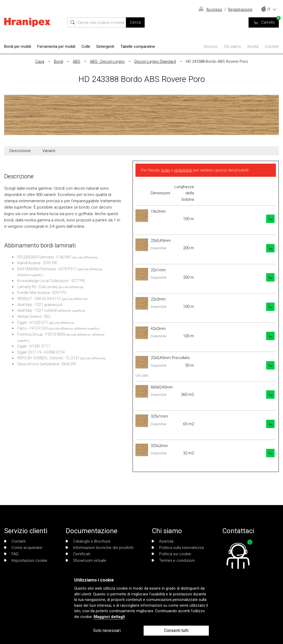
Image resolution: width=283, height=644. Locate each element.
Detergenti (105, 46)
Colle (86, 46)
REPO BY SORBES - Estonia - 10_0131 (48, 358)
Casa (40, 61)
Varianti (49, 151)
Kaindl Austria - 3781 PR (37, 263)
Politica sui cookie (171, 554)
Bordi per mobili (18, 46)
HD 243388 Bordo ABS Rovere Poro (217, 61)
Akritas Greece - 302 (34, 316)
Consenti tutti (176, 630)
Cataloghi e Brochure (88, 541)
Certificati (78, 554)
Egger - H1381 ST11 (34, 346)
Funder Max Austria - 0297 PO (42, 293)
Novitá (253, 46)
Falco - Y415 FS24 (32, 328)
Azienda (163, 541)
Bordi (59, 61)
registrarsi (183, 170)
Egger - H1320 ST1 (33, 323)
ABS (77, 61)
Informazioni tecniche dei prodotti (100, 548)
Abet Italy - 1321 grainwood (40, 305)
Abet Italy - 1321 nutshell (37, 310)
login (165, 170)
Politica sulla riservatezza (178, 548)
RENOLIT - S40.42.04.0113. (39, 299)
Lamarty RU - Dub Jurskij (37, 287)
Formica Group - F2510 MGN (41, 334)
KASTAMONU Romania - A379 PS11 (47, 269)
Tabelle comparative (138, 46)
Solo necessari (107, 630)
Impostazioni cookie (26, 560)
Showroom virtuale (86, 560)
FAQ (11, 554)
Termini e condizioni (173, 560)
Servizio (210, 46)
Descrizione (20, 151)
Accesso (214, 9)
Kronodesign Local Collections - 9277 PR (51, 281)
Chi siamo (233, 46)
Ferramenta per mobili (56, 46)
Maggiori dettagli (109, 617)
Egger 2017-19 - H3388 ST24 (41, 352)
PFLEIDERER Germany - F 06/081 (44, 257)
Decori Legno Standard (155, 61)
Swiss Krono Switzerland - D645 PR (47, 364)
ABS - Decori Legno (107, 61)
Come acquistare (23, 548)
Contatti (272, 46)
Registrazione (240, 9)
